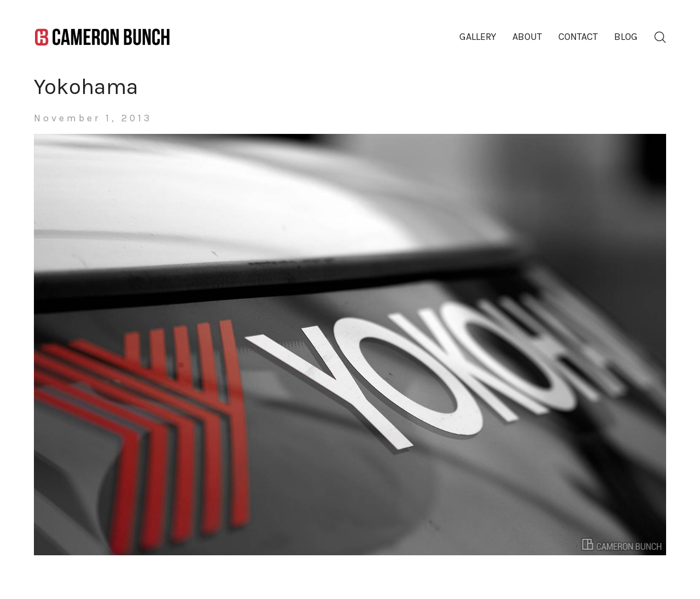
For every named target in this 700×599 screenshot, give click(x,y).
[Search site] (660, 37)
